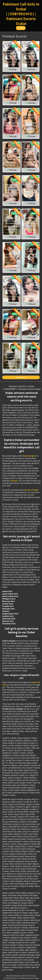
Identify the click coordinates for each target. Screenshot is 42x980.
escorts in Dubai (31, 490)
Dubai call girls (29, 456)
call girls (14, 481)
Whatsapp (13, 69)
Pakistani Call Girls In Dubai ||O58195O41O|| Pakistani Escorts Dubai (21, 14)
